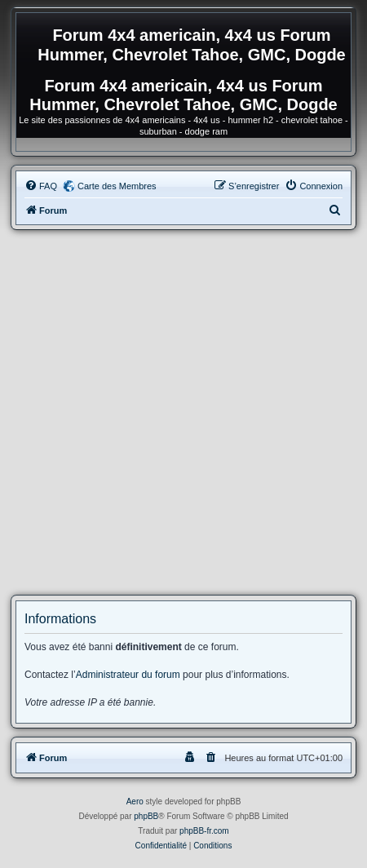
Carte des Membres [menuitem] (117, 186)
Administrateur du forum (128, 675)
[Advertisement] (183, 412)
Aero (135, 802)
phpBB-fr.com (204, 831)
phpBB (146, 816)
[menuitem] (41, 186)
